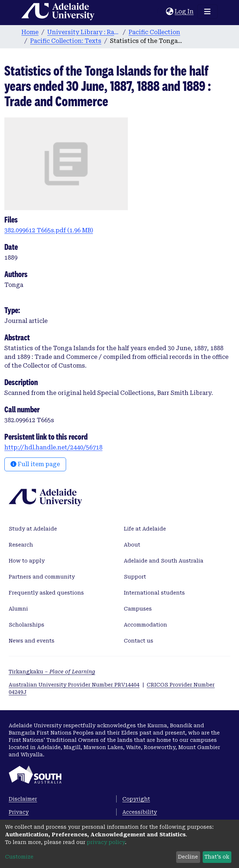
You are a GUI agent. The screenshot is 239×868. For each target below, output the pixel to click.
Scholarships (27, 625)
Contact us (139, 641)
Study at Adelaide (33, 529)
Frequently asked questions (46, 593)
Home (30, 32)
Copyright (136, 799)
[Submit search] (160, 12)
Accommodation (145, 625)
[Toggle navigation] (207, 12)
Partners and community (42, 577)
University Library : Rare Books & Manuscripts (84, 32)
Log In (185, 11)
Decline (188, 857)
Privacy (19, 812)
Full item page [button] (35, 464)
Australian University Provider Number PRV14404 (74, 685)
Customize (19, 857)
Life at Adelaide (145, 529)
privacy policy (106, 842)
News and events (32, 641)
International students (154, 593)
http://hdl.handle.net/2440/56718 (53, 447)
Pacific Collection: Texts (66, 41)
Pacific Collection (154, 32)
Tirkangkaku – (52, 672)
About (132, 545)
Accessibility (140, 812)
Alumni (18, 609)
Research (21, 545)
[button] (169, 12)
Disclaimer (23, 799)
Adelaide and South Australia (164, 561)
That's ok (217, 857)
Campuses (138, 609)
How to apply (27, 561)
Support (135, 577)
